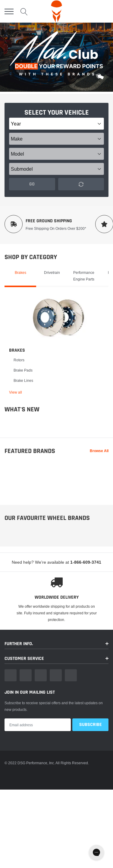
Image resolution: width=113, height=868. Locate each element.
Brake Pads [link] (23, 370)
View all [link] (16, 392)
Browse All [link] (99, 451)
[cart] (105, 11)
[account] (91, 11)
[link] (59, 317)
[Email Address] (38, 733)
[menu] (9, 11)
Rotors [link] (19, 360)
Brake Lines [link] (23, 380)
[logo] (56, 11)
